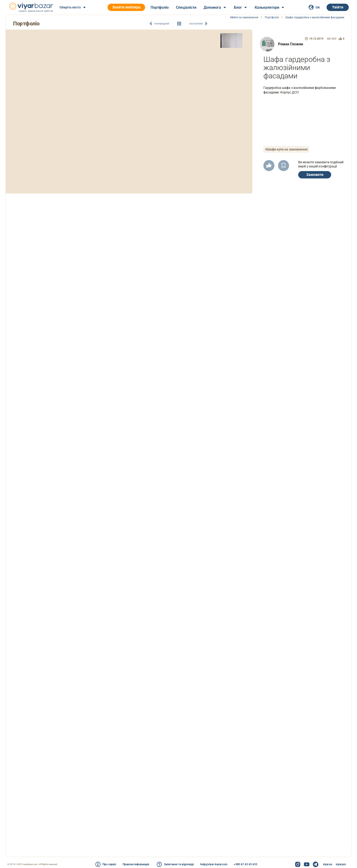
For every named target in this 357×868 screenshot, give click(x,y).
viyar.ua (327, 864)
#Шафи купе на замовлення (286, 149)
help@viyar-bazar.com (214, 864)
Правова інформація (136, 864)
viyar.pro (341, 864)
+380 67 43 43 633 (245, 864)
